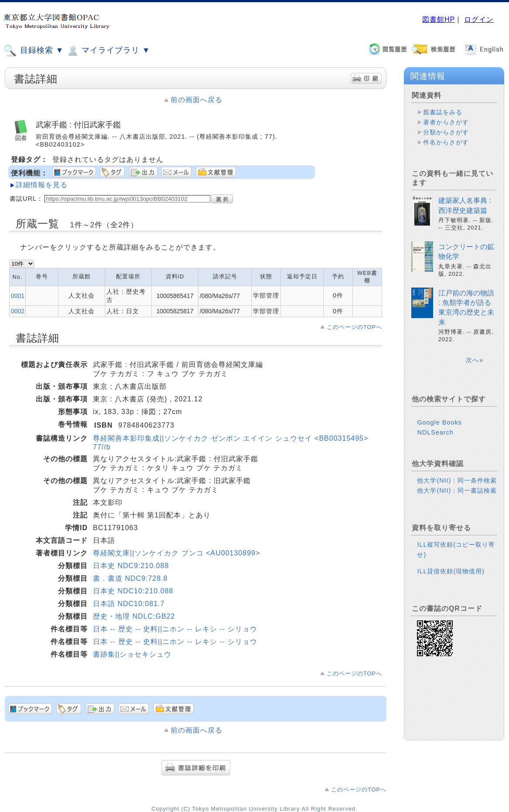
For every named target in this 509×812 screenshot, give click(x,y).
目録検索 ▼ (34, 51)
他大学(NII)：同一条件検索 (457, 480)
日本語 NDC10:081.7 (129, 604)
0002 (18, 311)
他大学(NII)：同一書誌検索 (457, 490)
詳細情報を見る (42, 185)
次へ (472, 360)
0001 (18, 296)
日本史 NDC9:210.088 (131, 566)
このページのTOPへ (354, 327)
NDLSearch (435, 432)
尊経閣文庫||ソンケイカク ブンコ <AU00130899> (176, 553)
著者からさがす (446, 122)
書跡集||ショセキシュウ (132, 654)
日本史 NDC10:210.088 (133, 591)
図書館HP (439, 19)
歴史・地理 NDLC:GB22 (134, 616)
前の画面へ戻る (196, 100)
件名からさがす (446, 142)
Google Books (439, 422)
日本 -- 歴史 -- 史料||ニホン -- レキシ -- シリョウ (175, 629)
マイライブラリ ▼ (108, 51)
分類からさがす (446, 132)
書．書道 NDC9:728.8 (130, 578)
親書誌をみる (443, 112)
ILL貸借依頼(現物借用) (451, 571)
